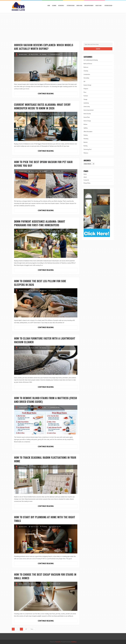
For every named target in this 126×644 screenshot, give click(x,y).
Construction (87, 74)
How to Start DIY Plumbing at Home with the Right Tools (45, 519)
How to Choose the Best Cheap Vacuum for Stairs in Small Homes (45, 576)
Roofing (86, 146)
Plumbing (44, 527)
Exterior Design (71, 5)
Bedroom (44, 290)
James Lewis (24, 54)
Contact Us (86, 180)
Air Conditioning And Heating (91, 60)
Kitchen (85, 124)
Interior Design (108, 5)
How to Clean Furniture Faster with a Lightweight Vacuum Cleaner (45, 340)
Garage (85, 99)
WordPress (74, 642)
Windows (86, 153)
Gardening (86, 103)
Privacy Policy (87, 183)
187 (26, 629)
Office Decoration (88, 132)
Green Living (79, 5)
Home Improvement (89, 5)
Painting (86, 135)
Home (49, 5)
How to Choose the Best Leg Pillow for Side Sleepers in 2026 (40, 283)
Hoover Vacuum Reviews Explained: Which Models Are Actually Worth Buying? (44, 47)
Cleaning (54, 5)
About (85, 177)
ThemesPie (58, 642)
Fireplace (86, 89)
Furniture (86, 96)
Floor (85, 92)
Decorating (61, 5)
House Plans (99, 5)
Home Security (87, 114)
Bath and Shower (88, 64)
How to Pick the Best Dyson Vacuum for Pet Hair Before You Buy (43, 164)
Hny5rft (22, 467)
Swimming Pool (88, 149)
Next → (33, 629)
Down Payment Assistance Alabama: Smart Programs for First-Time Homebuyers (40, 223)
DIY (84, 82)
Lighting (86, 128)
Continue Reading (50, 94)
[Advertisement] (63, 26)
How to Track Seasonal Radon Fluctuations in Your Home (45, 459)
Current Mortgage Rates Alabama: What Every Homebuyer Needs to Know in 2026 (42, 106)
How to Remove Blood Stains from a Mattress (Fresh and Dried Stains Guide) (46, 400)
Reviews (44, 407)
